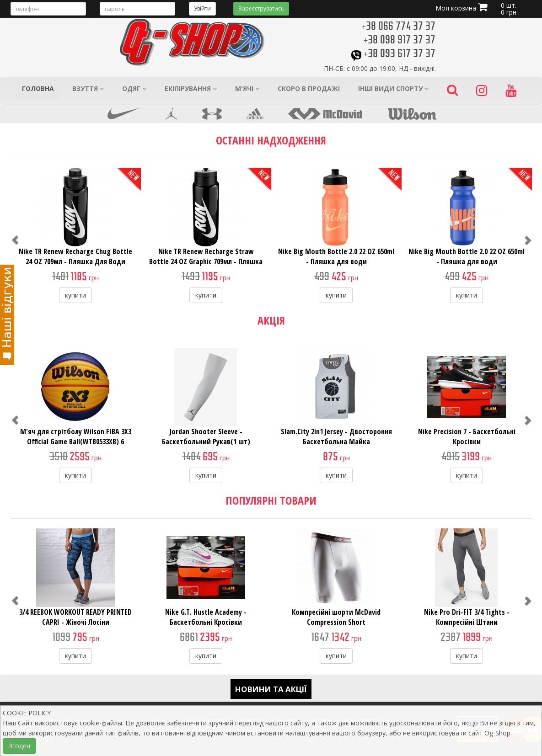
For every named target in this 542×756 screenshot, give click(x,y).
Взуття (88, 88)
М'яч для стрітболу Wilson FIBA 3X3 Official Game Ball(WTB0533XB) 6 (76, 437)
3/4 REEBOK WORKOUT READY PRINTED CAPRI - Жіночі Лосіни (75, 617)
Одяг (134, 88)
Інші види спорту (393, 88)
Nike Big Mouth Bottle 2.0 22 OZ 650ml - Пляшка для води (336, 256)
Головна (38, 88)
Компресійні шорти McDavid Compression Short (336, 617)
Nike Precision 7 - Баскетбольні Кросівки (467, 437)
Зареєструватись (261, 8)
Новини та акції (271, 689)
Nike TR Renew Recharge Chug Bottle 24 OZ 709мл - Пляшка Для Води (75, 256)
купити (75, 295)
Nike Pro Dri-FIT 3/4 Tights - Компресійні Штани (467, 617)
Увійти (202, 8)
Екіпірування (191, 88)
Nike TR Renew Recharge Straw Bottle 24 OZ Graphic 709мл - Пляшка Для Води (206, 261)
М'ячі (247, 88)
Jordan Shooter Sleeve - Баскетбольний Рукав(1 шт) (206, 437)
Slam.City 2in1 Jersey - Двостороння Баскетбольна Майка (336, 437)
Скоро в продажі (309, 88)
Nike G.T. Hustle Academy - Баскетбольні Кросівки (206, 617)
